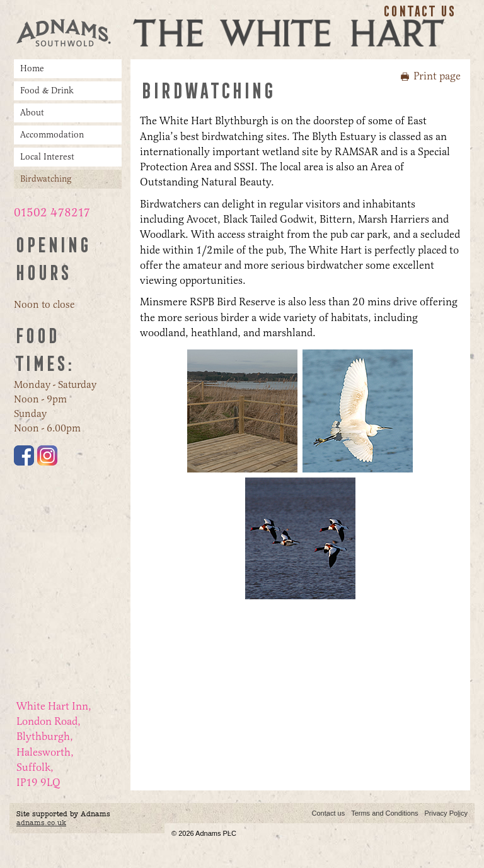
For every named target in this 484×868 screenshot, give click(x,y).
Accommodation (52, 135)
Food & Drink (47, 91)
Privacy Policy (446, 813)
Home (32, 68)
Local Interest (47, 157)
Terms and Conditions (384, 813)
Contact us (419, 11)
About (32, 113)
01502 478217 (52, 213)
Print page (437, 76)
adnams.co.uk (41, 823)
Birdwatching (46, 179)
